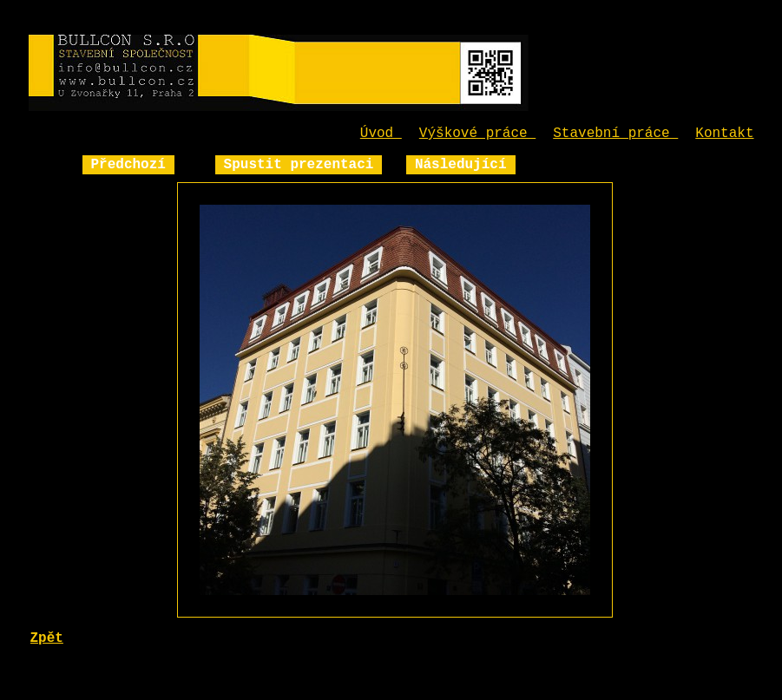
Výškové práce (477, 134)
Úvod (381, 134)
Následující (461, 165)
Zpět (47, 638)
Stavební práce (615, 134)
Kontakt (724, 134)
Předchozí (128, 165)
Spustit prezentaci (299, 165)
